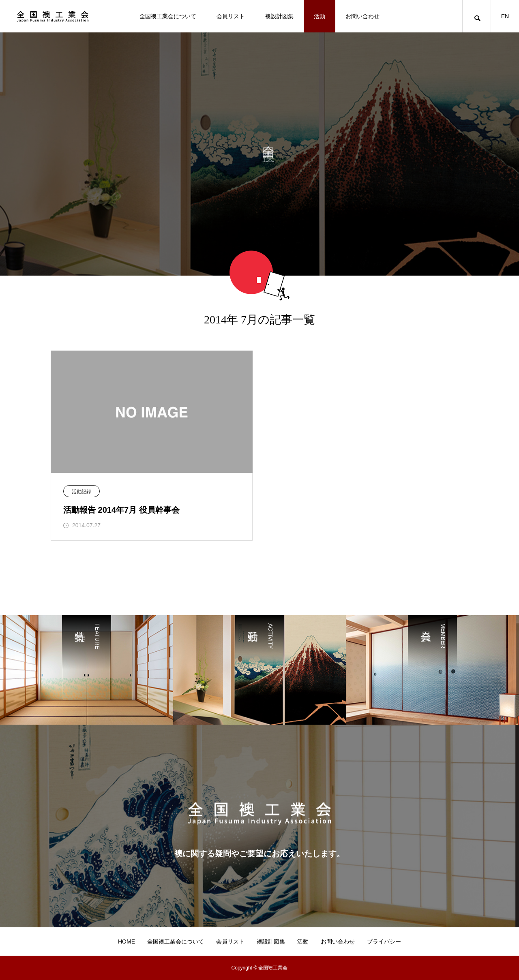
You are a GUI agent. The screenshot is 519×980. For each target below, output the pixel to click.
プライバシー (384, 941)
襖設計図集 (279, 16)
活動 (320, 16)
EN (505, 16)
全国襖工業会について (168, 16)
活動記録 (81, 492)
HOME (127, 941)
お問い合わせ (362, 16)
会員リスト (231, 16)
